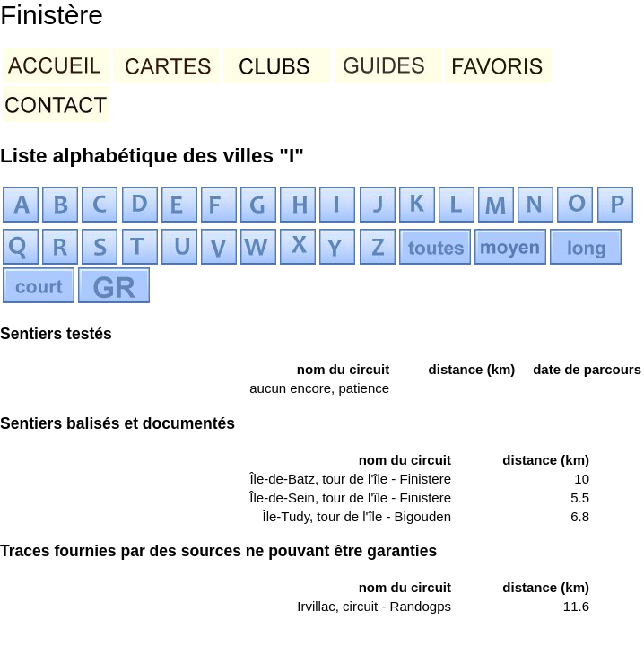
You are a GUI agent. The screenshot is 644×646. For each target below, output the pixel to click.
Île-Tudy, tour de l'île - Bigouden (357, 516)
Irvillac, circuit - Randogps (374, 606)
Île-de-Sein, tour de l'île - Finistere (350, 498)
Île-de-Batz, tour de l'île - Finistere (350, 479)
